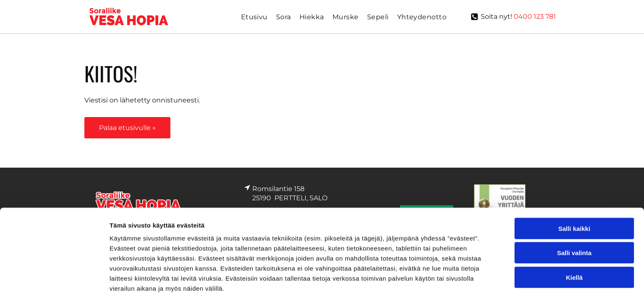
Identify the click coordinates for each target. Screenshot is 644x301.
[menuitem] (254, 17)
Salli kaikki (574, 175)
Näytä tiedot (447, 261)
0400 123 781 (535, 17)
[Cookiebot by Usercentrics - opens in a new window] (54, 262)
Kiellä (574, 223)
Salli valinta (574, 199)
